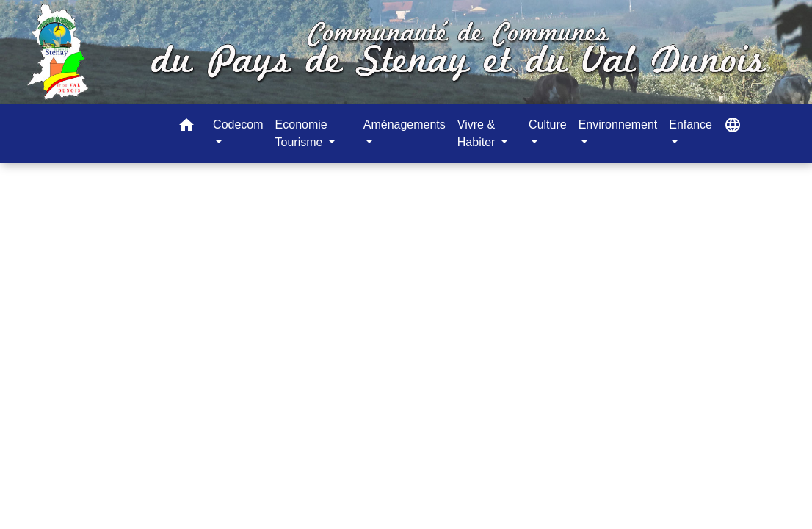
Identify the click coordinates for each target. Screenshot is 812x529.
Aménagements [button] (405, 125)
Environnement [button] (618, 125)
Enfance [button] (690, 125)
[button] (186, 127)
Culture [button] (548, 125)
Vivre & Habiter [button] (478, 133)
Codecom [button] (238, 125)
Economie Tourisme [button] (301, 133)
